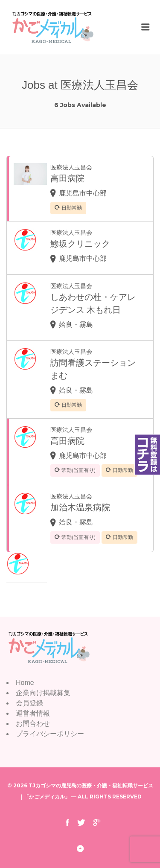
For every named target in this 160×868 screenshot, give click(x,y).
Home (25, 683)
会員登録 (29, 703)
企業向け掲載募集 (43, 693)
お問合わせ (33, 724)
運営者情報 (33, 713)
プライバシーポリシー (50, 734)
